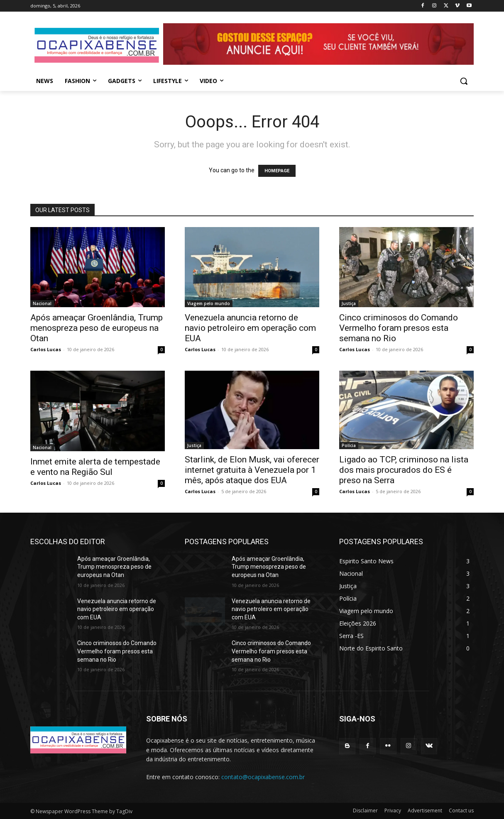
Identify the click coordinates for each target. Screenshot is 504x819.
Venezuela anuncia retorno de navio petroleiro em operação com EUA (250, 328)
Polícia (349, 445)
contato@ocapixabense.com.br (263, 777)
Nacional (42, 303)
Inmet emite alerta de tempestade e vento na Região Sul (95, 467)
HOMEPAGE (277, 171)
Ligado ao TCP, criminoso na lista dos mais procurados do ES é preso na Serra (404, 470)
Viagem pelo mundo (209, 303)
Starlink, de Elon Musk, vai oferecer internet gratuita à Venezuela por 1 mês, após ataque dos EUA (252, 470)
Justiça (349, 303)
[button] (464, 81)
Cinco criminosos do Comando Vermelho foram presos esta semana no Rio (399, 328)
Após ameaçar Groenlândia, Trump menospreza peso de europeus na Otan (97, 328)
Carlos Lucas (46, 349)
